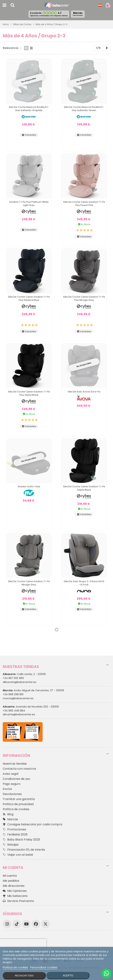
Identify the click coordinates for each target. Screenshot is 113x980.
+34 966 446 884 (14, 711)
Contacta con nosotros (19, 769)
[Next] (107, 48)
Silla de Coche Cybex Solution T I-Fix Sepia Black (84, 488)
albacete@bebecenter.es (19, 682)
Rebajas (11, 845)
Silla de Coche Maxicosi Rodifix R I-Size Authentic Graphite (29, 109)
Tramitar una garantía (19, 799)
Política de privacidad (18, 804)
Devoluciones (12, 794)
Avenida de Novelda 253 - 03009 (31, 707)
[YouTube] (26, 924)
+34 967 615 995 (13, 678)
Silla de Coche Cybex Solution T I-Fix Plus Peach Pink (84, 204)
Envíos (7, 789)
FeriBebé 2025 (15, 835)
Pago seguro (12, 784)
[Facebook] (36, 924)
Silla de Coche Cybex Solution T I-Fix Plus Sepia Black (29, 393)
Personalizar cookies (44, 967)
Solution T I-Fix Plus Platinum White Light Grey (29, 204)
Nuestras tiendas (15, 764)
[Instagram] (7, 924)
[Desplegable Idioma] (100, 5)
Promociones (14, 829)
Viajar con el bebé (18, 855)
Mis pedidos (11, 881)
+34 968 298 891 (13, 694)
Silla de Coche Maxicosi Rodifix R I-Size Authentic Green (84, 109)
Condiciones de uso (16, 779)
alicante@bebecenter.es (19, 714)
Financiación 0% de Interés (24, 850)
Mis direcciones (14, 886)
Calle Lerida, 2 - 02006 (24, 674)
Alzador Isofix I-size (29, 486)
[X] (46, 924)
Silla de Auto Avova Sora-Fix (84, 392)
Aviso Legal (11, 774)
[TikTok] (17, 924)
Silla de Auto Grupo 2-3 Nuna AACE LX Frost (84, 583)
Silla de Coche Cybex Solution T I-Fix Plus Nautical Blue (29, 298)
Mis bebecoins (15, 896)
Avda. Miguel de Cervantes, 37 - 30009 (33, 690)
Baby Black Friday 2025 (21, 840)
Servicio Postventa (18, 901)
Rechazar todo (24, 976)
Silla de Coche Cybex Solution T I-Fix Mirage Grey (29, 583)
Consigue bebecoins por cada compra (32, 824)
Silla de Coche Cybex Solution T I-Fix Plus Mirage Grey (84, 298)
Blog (8, 814)
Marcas (78, 14)
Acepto (68, 975)
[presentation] (23, 944)
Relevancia (12, 48)
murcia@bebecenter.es (18, 698)
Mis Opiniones (15, 891)
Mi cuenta (10, 876)
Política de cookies (16, 809)
